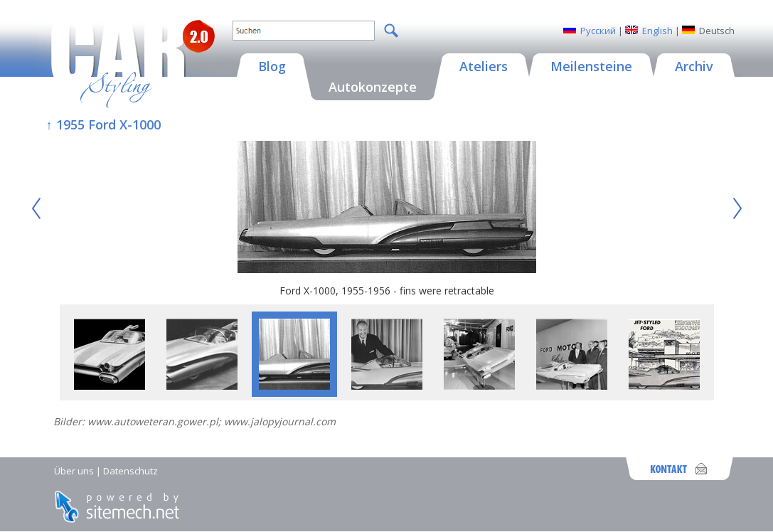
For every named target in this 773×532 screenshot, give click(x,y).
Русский (598, 31)
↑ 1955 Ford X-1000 (103, 124)
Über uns (74, 471)
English (657, 31)
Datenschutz (130, 471)
